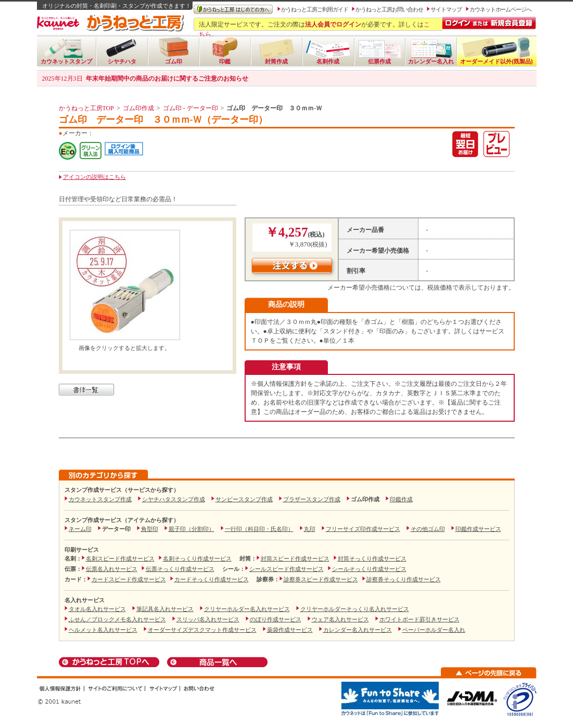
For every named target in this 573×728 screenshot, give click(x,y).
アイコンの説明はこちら (94, 177)
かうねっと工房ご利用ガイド (315, 9)
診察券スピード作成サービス (321, 579)
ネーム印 (80, 529)
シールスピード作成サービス (286, 569)
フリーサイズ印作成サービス (363, 529)
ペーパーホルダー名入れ (434, 630)
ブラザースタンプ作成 (312, 499)
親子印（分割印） (192, 529)
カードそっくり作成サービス (212, 579)
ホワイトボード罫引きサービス (419, 619)
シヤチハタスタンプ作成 (174, 499)
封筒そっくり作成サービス (372, 558)
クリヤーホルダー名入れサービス (247, 609)
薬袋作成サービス (290, 630)
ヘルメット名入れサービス (103, 630)
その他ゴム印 (428, 529)
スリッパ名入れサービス (208, 619)
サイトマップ (446, 9)
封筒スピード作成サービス (295, 558)
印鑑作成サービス (478, 529)
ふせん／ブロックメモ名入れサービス (117, 619)
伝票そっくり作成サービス (180, 569)
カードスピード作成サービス (129, 579)
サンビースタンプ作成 (244, 499)
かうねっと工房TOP (86, 108)
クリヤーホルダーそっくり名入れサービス (355, 609)
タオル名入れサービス (97, 609)
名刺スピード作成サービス (120, 558)
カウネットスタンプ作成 (100, 499)
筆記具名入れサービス (165, 609)
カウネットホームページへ (500, 9)
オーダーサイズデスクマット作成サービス (202, 630)
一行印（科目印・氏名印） (259, 529)
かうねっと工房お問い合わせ (389, 9)
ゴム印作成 (138, 108)
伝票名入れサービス (112, 569)
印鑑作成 (401, 499)
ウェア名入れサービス (340, 619)
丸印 (310, 529)
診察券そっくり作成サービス (404, 579)
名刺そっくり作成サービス (197, 558)
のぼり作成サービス (276, 619)
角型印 (150, 529)
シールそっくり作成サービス (369, 569)
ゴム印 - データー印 (190, 108)
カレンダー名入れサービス (358, 630)
